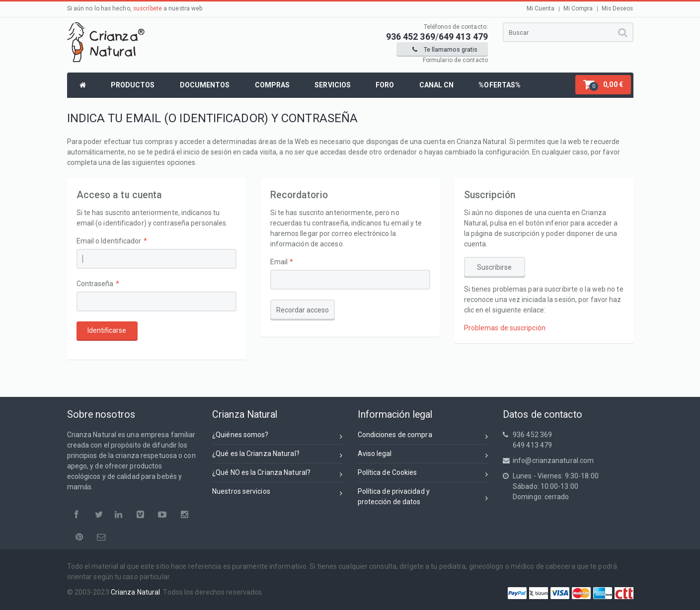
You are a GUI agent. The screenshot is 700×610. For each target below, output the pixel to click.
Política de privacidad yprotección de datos (423, 496)
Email (279, 262)
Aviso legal (423, 455)
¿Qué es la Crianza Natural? (277, 455)
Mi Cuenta (541, 8)
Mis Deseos (618, 8)
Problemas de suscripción (505, 328)
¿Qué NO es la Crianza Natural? (277, 474)
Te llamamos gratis (445, 50)
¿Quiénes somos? (277, 436)
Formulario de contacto (455, 60)
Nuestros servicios (277, 493)
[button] (603, 85)
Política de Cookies (423, 474)
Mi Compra (578, 8)
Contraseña (95, 284)
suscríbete (148, 8)
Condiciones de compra (423, 436)
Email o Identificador (109, 241)
